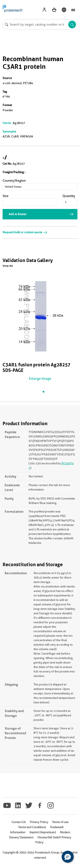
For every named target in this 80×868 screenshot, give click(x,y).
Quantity (69, 196)
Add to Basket (17, 214)
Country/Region (14, 181)
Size (6, 196)
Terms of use (60, 822)
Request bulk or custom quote (25, 232)
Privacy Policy (39, 822)
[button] (68, 857)
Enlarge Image (40, 379)
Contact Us (19, 822)
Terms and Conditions (32, 827)
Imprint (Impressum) (43, 832)
